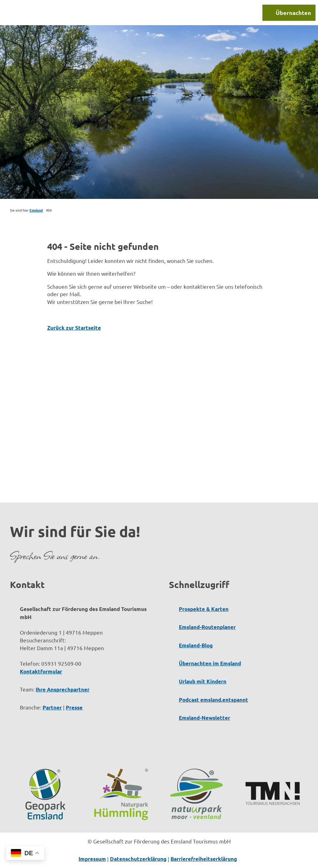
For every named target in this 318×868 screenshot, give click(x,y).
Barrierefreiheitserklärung (204, 859)
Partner (52, 707)
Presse (74, 707)
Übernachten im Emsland (210, 663)
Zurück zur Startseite (74, 328)
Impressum (92, 859)
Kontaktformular (41, 671)
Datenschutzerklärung (138, 859)
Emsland (36, 210)
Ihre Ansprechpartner (63, 689)
